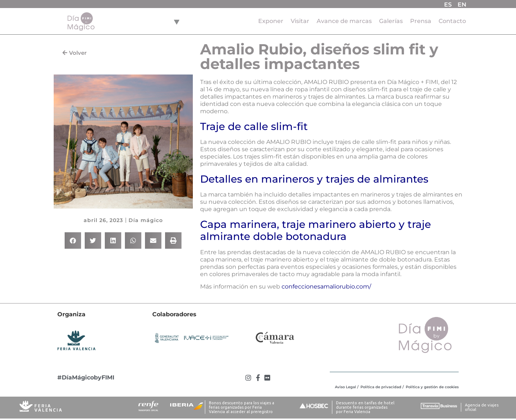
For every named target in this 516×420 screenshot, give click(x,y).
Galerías (391, 21)
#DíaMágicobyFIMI (86, 377)
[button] (73, 240)
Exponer (271, 21)
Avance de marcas (344, 21)
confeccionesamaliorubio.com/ (326, 287)
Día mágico (146, 220)
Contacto (452, 21)
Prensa (421, 21)
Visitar (300, 21)
